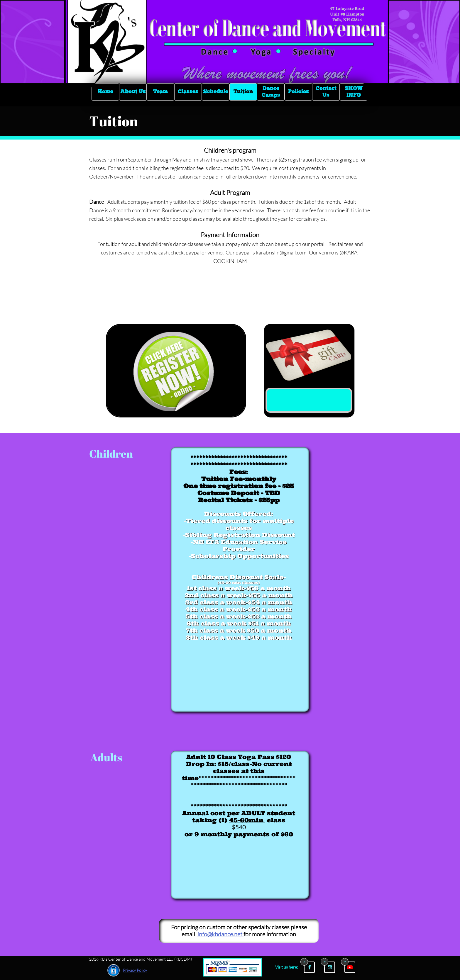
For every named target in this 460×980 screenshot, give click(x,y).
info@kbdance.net (220, 934)
